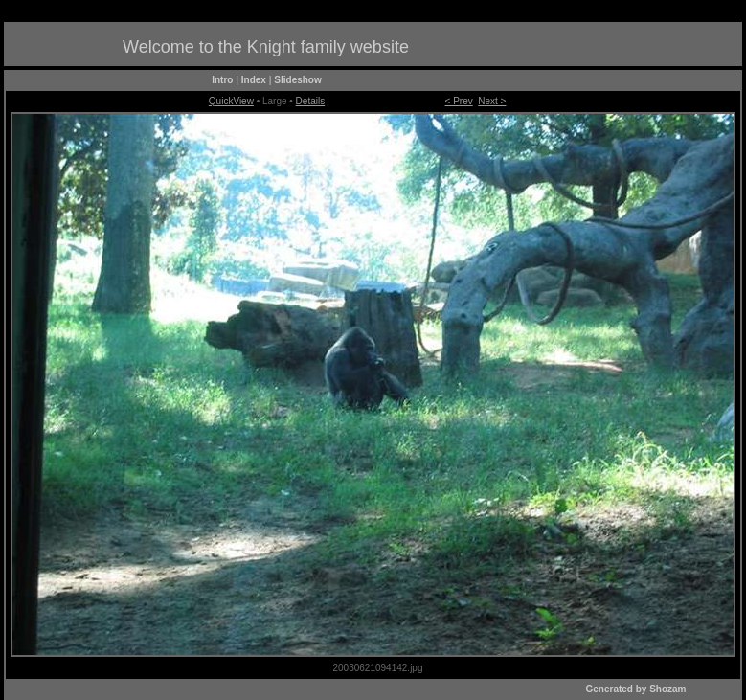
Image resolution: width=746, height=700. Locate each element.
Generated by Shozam (635, 689)
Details (311, 101)
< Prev (459, 101)
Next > (492, 101)
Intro (222, 80)
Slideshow (297, 80)
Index (254, 80)
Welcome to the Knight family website (266, 47)
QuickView (231, 101)
